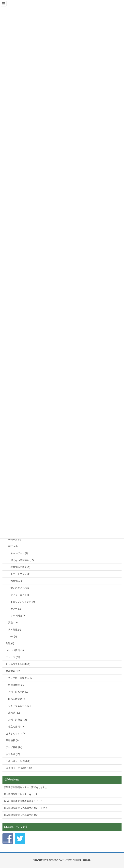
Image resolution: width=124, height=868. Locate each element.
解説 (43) (13, 546)
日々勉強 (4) (15, 630)
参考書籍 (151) (14, 671)
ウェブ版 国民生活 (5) (20, 678)
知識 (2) (10, 643)
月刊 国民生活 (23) (19, 692)
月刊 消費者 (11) (18, 720)
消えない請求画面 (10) (22, 560)
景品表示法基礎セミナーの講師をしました (26, 787)
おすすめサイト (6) (16, 733)
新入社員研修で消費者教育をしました (23, 801)
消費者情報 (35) (16, 685)
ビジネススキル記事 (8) (18, 664)
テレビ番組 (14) (14, 747)
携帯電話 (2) (17, 581)
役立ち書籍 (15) (16, 727)
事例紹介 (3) (15, 539)
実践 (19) (13, 622)
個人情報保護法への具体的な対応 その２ (26, 808)
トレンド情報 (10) (15, 650)
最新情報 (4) (12, 740)
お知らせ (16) (13, 754)
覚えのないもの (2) (20, 588)
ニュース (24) (13, 657)
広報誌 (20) (14, 713)
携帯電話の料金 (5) (20, 567)
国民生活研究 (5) (17, 699)
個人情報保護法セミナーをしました (22, 794)
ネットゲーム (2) (19, 553)
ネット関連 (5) (18, 616)
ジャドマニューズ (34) (20, 706)
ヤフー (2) (16, 609)
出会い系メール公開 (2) (18, 761)
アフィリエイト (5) (20, 595)
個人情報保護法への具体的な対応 (21, 815)
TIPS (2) (13, 636)
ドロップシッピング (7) (23, 602)
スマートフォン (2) (20, 574)
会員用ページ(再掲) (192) (19, 768)
